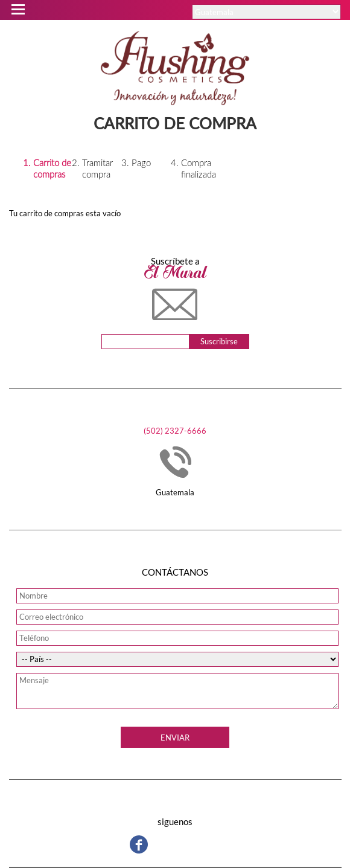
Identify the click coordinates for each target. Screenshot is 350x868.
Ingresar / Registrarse (247, 28)
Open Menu (17, 8)
